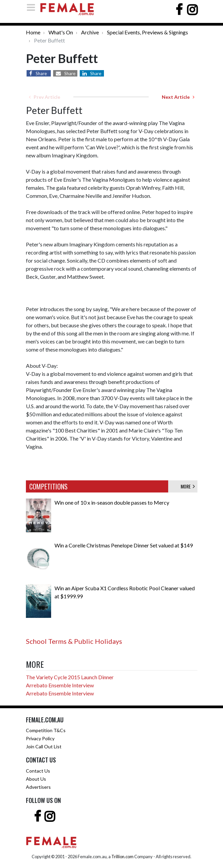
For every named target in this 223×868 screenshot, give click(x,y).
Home (33, 32)
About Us (36, 779)
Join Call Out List (44, 746)
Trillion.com (122, 857)
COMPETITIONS (48, 486)
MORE (188, 486)
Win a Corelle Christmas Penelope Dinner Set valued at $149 (124, 545)
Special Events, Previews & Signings (147, 32)
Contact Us (38, 771)
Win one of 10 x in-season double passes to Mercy (112, 502)
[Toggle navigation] (33, 7)
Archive (90, 32)
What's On (61, 32)
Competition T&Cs (46, 730)
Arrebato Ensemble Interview (60, 685)
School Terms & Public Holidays (74, 641)
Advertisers (38, 787)
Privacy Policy (40, 738)
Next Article (178, 97)
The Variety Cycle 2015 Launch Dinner (70, 677)
